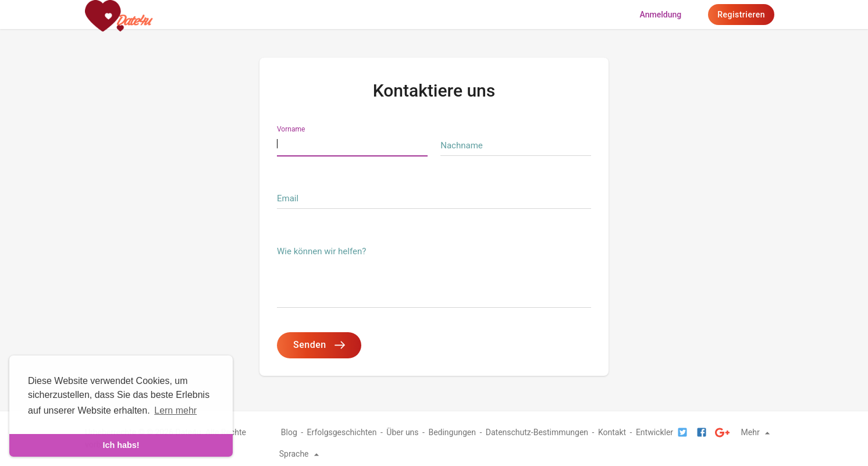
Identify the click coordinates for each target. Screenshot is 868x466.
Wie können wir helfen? (321, 251)
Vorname (291, 129)
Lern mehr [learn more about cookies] (175, 410)
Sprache (301, 454)
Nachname (462, 145)
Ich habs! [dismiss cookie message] (121, 445)
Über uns (402, 432)
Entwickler (654, 432)
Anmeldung (661, 15)
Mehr (757, 432)
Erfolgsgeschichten (342, 432)
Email (288, 198)
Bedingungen (452, 432)
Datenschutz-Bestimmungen (537, 432)
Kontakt (612, 432)
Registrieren (741, 15)
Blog (289, 432)
